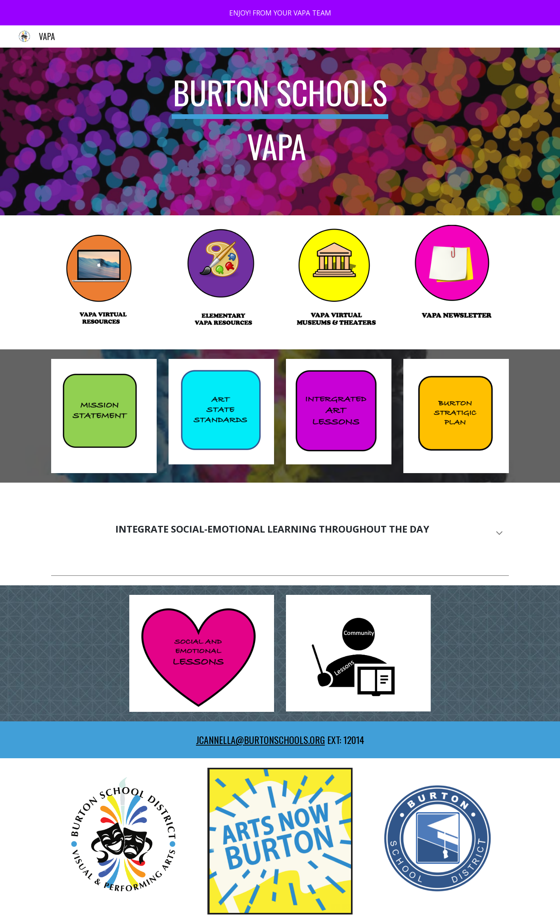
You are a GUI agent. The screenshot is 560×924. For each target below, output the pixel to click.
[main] (280, 131)
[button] (499, 534)
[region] (280, 13)
